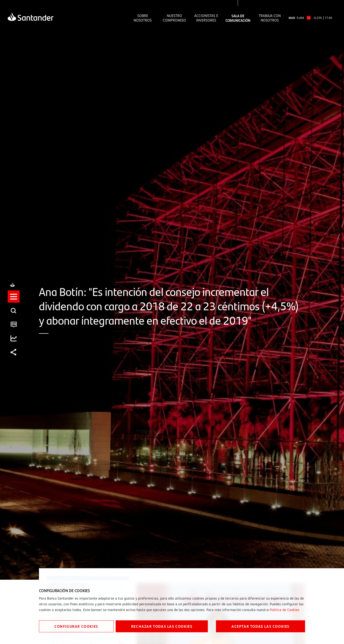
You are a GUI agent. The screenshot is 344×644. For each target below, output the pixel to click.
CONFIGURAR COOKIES (76, 626)
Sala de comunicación (238, 18)
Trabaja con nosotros (270, 18)
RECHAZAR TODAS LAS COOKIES (162, 626)
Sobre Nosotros (143, 18)
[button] (14, 301)
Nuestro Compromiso (174, 18)
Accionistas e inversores (206, 18)
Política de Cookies (285, 610)
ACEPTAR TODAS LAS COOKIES (261, 626)
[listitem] (14, 301)
